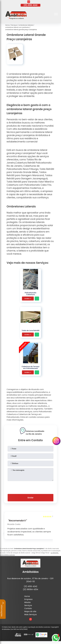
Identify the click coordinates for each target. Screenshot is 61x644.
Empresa (28, 599)
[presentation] (30, 487)
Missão (28, 602)
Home (27, 596)
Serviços (28, 605)
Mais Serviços (30, 614)
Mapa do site (30, 611)
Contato (28, 608)
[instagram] (29, 2)
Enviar (30, 498)
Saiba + (28, 299)
